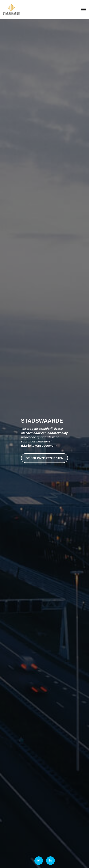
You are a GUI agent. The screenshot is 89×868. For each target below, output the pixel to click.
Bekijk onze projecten (44, 458)
